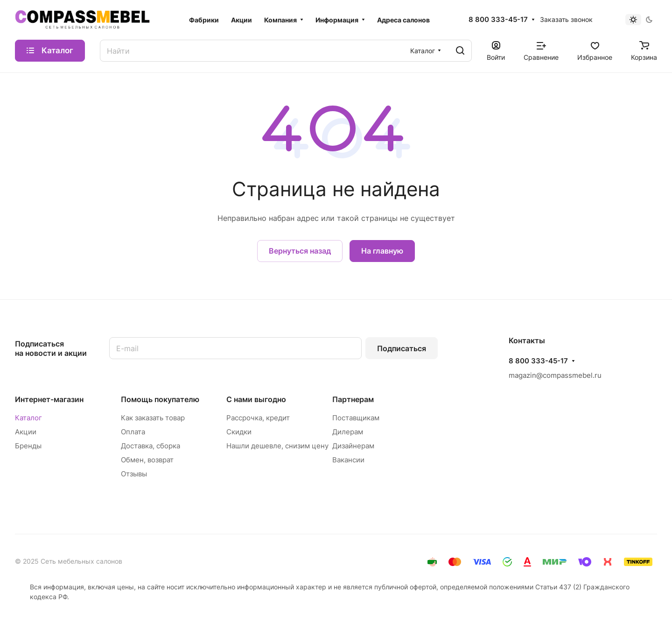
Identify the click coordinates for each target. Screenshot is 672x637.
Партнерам (353, 399)
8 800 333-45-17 (498, 20)
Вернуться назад (300, 251)
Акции (26, 432)
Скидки (239, 432)
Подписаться (402, 348)
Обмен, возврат (147, 460)
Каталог (28, 418)
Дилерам (348, 432)
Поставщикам (356, 418)
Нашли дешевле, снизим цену (277, 446)
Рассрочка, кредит (258, 418)
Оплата (133, 432)
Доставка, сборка (150, 446)
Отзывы (134, 474)
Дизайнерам (353, 446)
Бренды (28, 446)
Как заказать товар (153, 418)
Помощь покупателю (160, 399)
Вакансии (348, 460)
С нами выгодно (256, 399)
